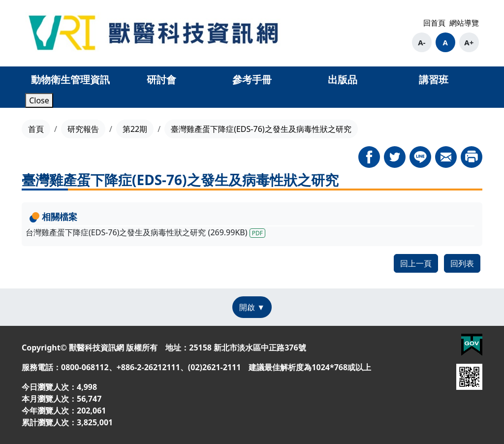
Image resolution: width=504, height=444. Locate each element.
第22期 (135, 129)
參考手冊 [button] (252, 79)
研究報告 (83, 129)
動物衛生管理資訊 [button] (70, 79)
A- (422, 42)
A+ (469, 42)
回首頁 (434, 23)
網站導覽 (464, 23)
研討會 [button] (161, 79)
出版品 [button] (343, 79)
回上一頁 (416, 263)
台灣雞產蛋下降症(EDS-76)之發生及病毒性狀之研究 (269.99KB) (145, 232)
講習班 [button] (434, 79)
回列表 (462, 263)
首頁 (36, 129)
